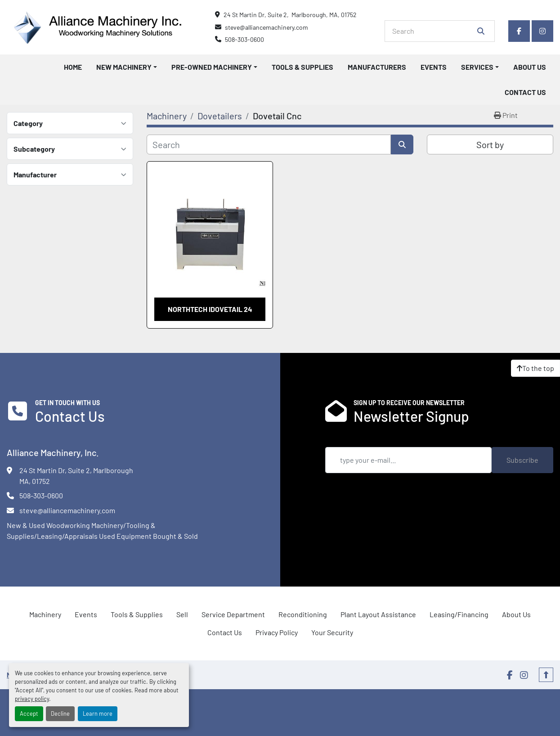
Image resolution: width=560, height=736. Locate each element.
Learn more (98, 713)
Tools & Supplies (302, 67)
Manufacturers (377, 67)
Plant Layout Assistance (378, 614)
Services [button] (477, 67)
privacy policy (32, 699)
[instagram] (542, 31)
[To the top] (535, 368)
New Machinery (124, 67)
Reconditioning (303, 614)
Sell (182, 614)
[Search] (433, 31)
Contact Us (525, 92)
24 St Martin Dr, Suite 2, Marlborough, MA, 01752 (290, 15)
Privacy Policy (277, 632)
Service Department (233, 614)
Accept (29, 713)
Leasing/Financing (459, 614)
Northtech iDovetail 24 (210, 309)
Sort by (490, 144)
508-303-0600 (244, 39)
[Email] (409, 460)
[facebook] (519, 31)
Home (73, 67)
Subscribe (522, 460)
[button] (127, 67)
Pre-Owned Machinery (212, 67)
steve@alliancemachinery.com (267, 27)
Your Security (332, 632)
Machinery (45, 614)
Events (434, 67)
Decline (60, 713)
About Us (530, 67)
